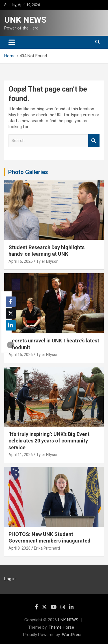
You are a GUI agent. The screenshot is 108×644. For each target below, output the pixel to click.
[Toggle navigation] (12, 42)
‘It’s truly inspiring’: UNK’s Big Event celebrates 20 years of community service (49, 441)
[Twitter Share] (11, 313)
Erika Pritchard (47, 548)
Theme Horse (61, 627)
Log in (10, 579)
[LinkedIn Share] (11, 325)
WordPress (72, 635)
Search (94, 141)
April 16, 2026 (21, 261)
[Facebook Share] (11, 302)
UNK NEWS (25, 20)
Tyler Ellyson (47, 261)
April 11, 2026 (21, 455)
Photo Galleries (28, 172)
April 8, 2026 (20, 548)
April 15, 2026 (21, 355)
